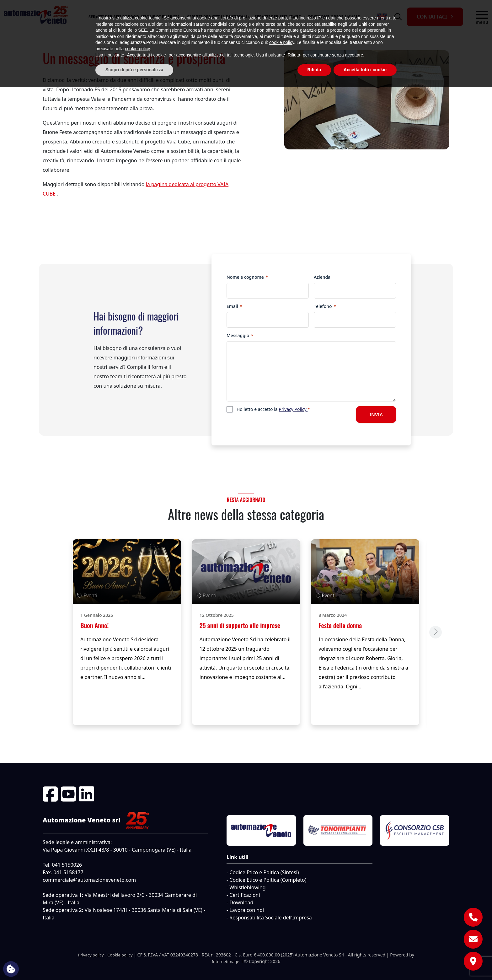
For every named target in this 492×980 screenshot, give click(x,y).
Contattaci (432, 17)
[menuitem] (382, 17)
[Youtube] (68, 794)
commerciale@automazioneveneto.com (89, 880)
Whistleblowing (247, 887)
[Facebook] (50, 794)
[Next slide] (436, 632)
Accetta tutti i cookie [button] (365, 963)
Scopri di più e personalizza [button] (134, 963)
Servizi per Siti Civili (278, 17)
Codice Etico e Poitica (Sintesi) (264, 872)
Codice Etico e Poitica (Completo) (268, 880)
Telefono (325, 306)
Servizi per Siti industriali (217, 17)
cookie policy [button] (282, 936)
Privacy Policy (293, 409)
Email (234, 306)
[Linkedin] (87, 794)
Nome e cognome (247, 277)
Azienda (322, 277)
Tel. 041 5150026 (62, 865)
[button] (482, 17)
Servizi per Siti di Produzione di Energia (134, 17)
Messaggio (240, 335)
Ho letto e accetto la (273, 409)
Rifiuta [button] (314, 963)
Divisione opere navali (334, 17)
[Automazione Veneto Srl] (35, 17)
